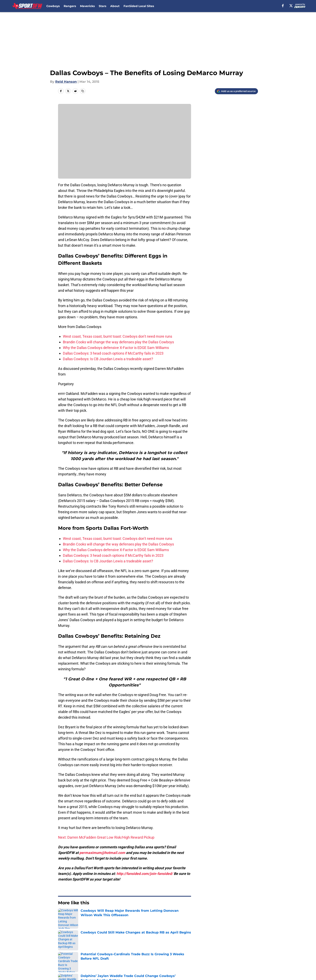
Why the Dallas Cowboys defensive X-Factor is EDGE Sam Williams (116, 348)
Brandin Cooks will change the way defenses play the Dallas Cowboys (118, 342)
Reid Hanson (66, 82)
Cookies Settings (207, 958)
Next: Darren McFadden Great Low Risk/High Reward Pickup (106, 837)
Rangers (70, 6)
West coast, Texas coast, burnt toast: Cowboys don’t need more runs (117, 336)
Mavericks (87, 6)
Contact (162, 943)
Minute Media (37, 969)
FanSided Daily (70, 951)
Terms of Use (204, 951)
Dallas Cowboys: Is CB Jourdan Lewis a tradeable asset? (108, 359)
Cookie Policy (247, 951)
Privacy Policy (166, 951)
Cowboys (53, 6)
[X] (291, 6)
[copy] (83, 91)
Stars (102, 6)
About (115, 6)
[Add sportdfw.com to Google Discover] (236, 91)
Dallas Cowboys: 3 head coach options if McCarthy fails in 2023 (113, 353)
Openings (109, 943)
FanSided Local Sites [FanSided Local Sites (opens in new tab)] (139, 6)
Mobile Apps (246, 943)
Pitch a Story (111, 951)
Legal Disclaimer (72, 958)
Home (62, 915)
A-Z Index (163, 958)
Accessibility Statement (120, 958)
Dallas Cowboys (83, 915)
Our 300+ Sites (205, 943)
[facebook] (283, 6)
